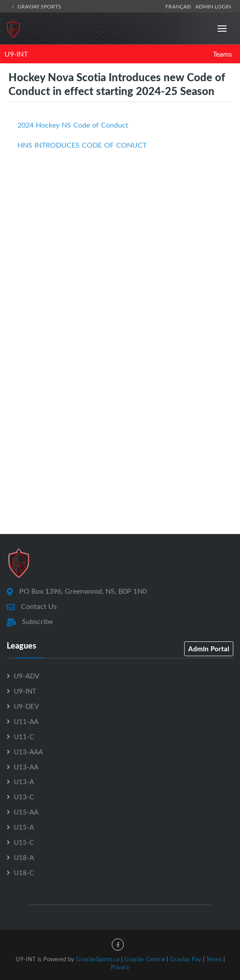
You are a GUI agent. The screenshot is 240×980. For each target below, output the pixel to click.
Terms (214, 959)
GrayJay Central (145, 959)
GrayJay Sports (35, 6)
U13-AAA (28, 752)
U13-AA (26, 767)
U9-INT (16, 54)
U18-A (24, 857)
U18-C (24, 872)
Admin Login (213, 6)
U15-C (24, 842)
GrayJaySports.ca (98, 959)
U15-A (24, 827)
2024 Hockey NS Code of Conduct (73, 125)
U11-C (24, 736)
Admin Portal (209, 649)
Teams (222, 54)
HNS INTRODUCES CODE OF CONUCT (82, 145)
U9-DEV (26, 706)
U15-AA (26, 812)
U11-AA (26, 721)
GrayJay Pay (185, 959)
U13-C (24, 797)
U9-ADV (27, 676)
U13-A (24, 782)
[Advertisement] (120, 269)
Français (180, 6)
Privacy (120, 967)
